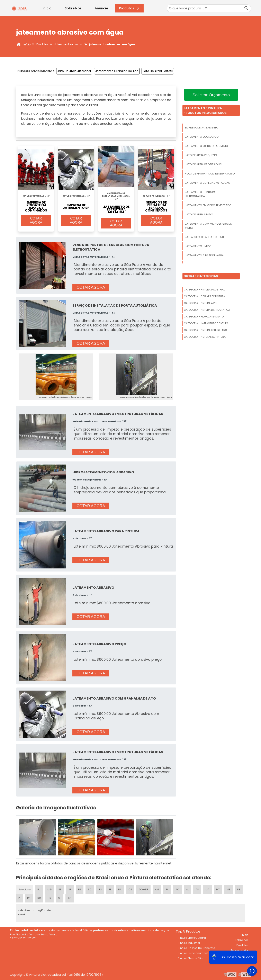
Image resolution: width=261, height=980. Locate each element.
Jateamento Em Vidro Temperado (208, 205)
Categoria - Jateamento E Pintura (206, 323)
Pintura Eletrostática (191, 958)
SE (60, 898)
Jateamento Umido (198, 246)
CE (130, 889)
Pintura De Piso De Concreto (197, 948)
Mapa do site (240, 950)
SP (70, 889)
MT (218, 889)
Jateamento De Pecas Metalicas (207, 183)
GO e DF (143, 889)
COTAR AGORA (36, 220)
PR (80, 889)
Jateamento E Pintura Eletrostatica (200, 194)
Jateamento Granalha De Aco (117, 71)
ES (60, 889)
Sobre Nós (73, 8)
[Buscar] (246, 8)
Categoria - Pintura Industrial (204, 290)
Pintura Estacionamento (194, 953)
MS (228, 889)
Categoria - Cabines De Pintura (204, 296)
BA (120, 889)
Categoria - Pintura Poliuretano (205, 330)
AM (157, 889)
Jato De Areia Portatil (158, 71)
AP (197, 889)
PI (19, 898)
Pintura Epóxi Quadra (192, 938)
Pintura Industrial (189, 943)
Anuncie (101, 8)
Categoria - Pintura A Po (200, 303)
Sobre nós (242, 940)
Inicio (245, 935)
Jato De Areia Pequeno (201, 155)
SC (90, 889)
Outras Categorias (201, 276)
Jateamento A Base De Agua (204, 255)
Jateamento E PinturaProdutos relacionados (205, 110)
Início (47, 8)
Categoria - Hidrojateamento (204, 317)
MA (207, 889)
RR (49, 898)
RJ (39, 889)
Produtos (130, 8)
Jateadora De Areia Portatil (205, 237)
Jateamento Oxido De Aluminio (206, 146)
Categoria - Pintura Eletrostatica (207, 310)
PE (110, 889)
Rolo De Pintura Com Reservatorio (210, 174)
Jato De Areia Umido (199, 214)
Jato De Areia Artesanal (74, 71)
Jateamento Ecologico (202, 137)
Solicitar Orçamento (211, 95)
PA (167, 889)
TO (70, 898)
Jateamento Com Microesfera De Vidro (208, 226)
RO (39, 898)
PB (239, 889)
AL (187, 889)
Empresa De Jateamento (202, 128)
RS (100, 889)
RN (29, 898)
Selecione (24, 889)
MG (49, 889)
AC (177, 889)
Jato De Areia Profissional (204, 164)
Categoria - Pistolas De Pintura (205, 337)
